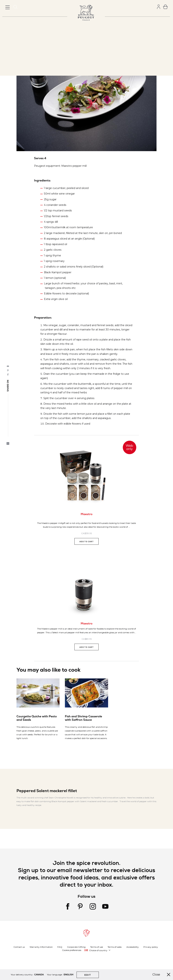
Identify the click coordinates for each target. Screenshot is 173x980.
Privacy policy (151, 947)
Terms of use (97, 947)
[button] (98, 950)
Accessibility (133, 947)
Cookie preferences (72, 950)
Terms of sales (115, 947)
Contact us (19, 947)
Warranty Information (41, 947)
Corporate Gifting (76, 947)
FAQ (60, 947)
